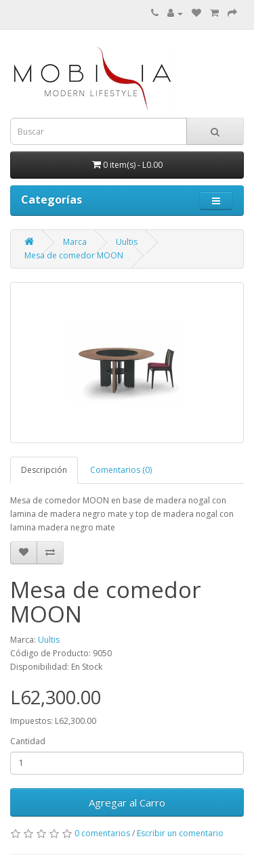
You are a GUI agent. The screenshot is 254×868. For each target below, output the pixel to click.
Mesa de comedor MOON (74, 255)
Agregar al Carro (127, 802)
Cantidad (28, 741)
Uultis (127, 242)
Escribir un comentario (180, 833)
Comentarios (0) (121, 470)
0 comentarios (102, 833)
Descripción (44, 470)
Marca (75, 242)
